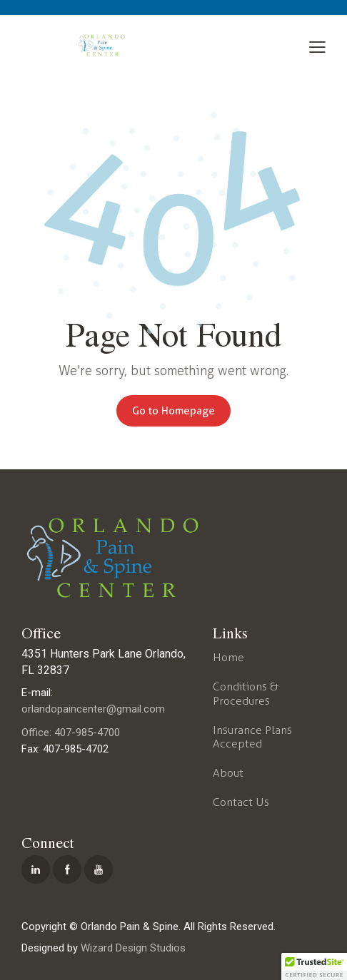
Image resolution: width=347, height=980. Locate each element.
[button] (317, 47)
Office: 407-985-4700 (71, 733)
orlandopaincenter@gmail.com (93, 709)
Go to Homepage (173, 411)
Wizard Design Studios (133, 948)
